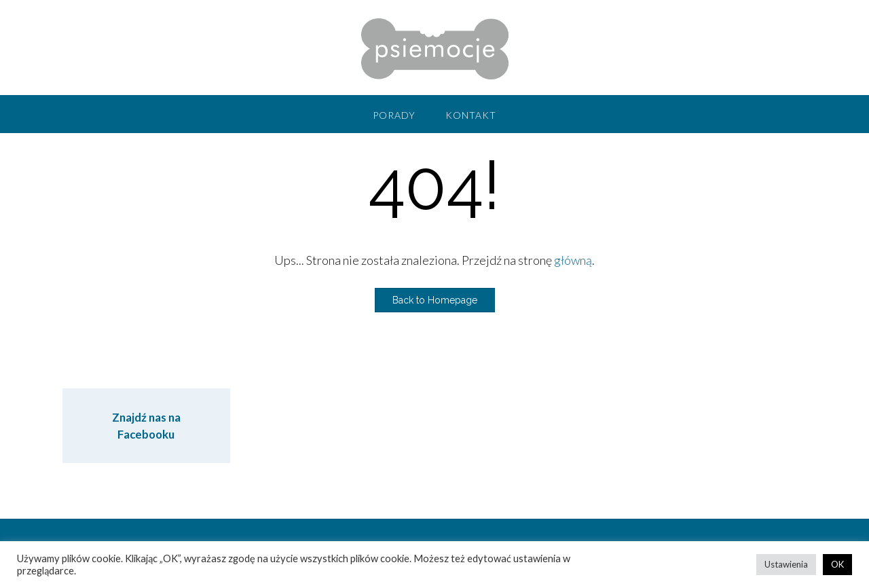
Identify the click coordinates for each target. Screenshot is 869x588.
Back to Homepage (435, 300)
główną (573, 260)
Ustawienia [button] (786, 564)
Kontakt (471, 115)
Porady (394, 115)
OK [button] (837, 564)
